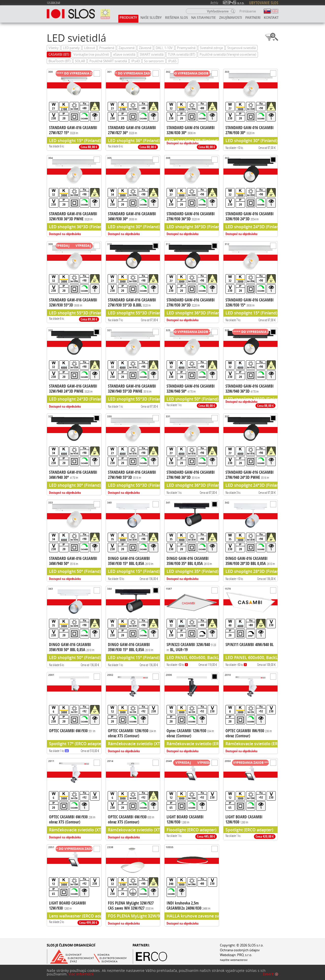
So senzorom (154, 61)
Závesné (145, 48)
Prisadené (107, 48)
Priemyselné (186, 48)
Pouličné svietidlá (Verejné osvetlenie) (228, 55)
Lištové (90, 48)
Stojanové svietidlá (241, 48)
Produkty (128, 18)
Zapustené (127, 48)
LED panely (71, 48)
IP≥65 (172, 61)
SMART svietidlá (152, 55)
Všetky (54, 48)
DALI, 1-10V (164, 48)
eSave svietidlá (124, 55)
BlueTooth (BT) (60, 61)
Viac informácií (81, 974)
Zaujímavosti (231, 18)
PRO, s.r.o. (245, 955)
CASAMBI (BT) (59, 55)
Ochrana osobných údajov (240, 950)
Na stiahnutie (204, 18)
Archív (214, 3)
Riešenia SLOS (176, 18)
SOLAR (80, 61)
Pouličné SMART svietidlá (108, 61)
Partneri (253, 18)
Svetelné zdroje (211, 48)
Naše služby (151, 18)
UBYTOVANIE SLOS (264, 3)
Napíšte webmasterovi (234, 960)
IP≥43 (135, 61)
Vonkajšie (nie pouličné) (91, 55)
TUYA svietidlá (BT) (182, 55)
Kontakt (271, 18)
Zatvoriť (268, 974)
